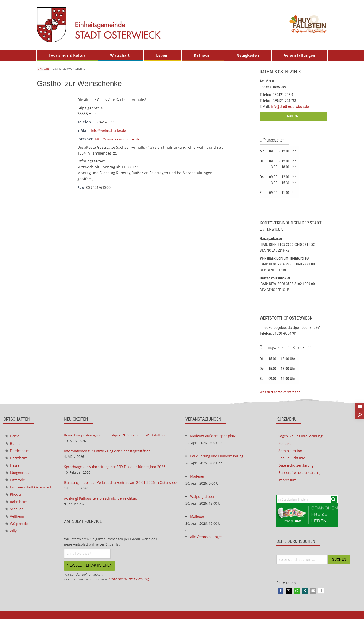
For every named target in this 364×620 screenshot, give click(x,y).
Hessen (14, 466)
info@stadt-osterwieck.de (290, 107)
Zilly (11, 537)
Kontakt (293, 116)
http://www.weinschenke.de (119, 139)
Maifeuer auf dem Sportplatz (215, 436)
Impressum (288, 481)
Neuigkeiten (248, 55)
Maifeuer (198, 477)
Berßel (13, 436)
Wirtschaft (120, 55)
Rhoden (15, 500)
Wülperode (18, 530)
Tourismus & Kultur (67, 55)
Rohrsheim (17, 507)
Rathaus (202, 55)
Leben (162, 55)
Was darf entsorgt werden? (280, 392)
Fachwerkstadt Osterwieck (21, 491)
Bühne (13, 444)
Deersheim (17, 459)
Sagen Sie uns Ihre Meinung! (303, 436)
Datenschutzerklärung (130, 586)
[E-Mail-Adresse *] (87, 561)
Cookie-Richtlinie (293, 458)
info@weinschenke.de (110, 130)
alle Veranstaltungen (208, 538)
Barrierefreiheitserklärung (301, 473)
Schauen (15, 515)
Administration (291, 451)
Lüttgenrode (19, 474)
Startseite (43, 69)
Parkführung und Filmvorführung (219, 457)
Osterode (16, 481)
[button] (281, 592)
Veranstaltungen (300, 55)
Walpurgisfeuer (204, 498)
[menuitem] (67, 56)
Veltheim (16, 522)
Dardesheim (19, 451)
